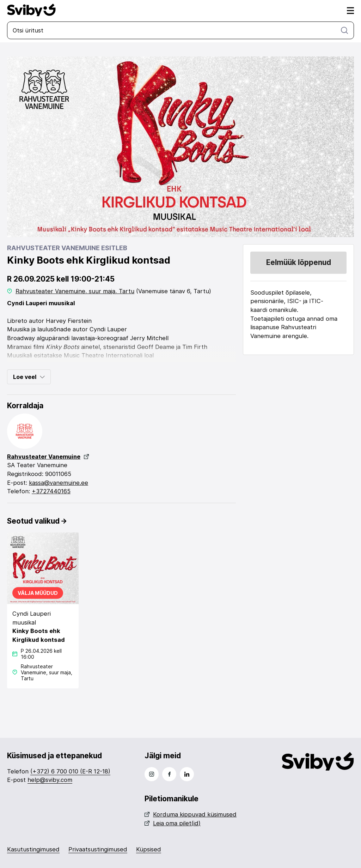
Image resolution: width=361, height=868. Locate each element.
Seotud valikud (37, 521)
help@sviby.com (50, 780)
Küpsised (149, 849)
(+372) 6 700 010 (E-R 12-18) (70, 771)
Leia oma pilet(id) (173, 823)
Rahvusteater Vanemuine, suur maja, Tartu (75, 291)
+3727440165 (51, 491)
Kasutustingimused (33, 849)
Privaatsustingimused (98, 849)
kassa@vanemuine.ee (59, 483)
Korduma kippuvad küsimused (191, 814)
